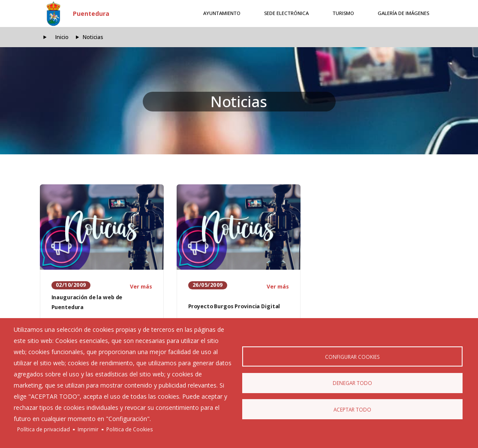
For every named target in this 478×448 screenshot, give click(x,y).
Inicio (62, 37)
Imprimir (88, 429)
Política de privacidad (44, 429)
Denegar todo (352, 383)
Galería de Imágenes (403, 13)
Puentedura (91, 14)
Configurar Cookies (352, 356)
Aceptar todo (352, 410)
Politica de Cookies (130, 429)
